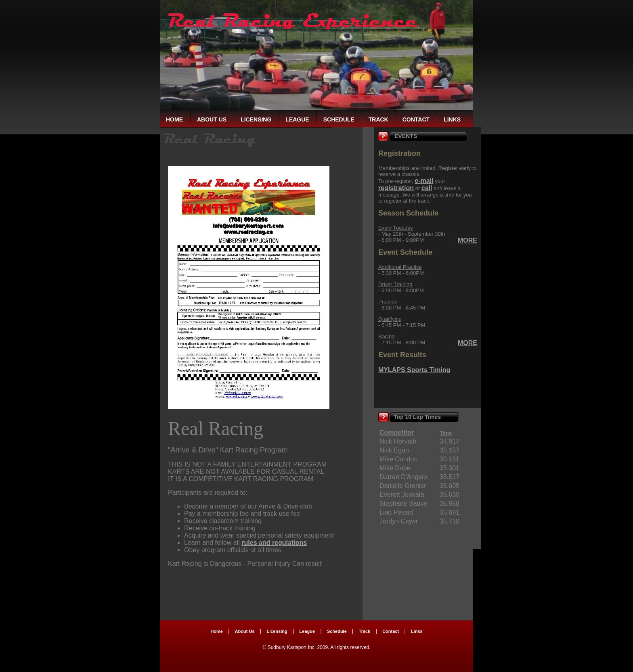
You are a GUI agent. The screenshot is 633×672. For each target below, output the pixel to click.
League (297, 119)
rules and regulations (274, 543)
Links (452, 119)
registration (396, 188)
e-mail (424, 181)
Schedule (339, 119)
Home (174, 119)
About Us (212, 119)
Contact (416, 119)
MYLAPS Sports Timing (414, 370)
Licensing (256, 119)
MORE (467, 240)
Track (378, 119)
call (427, 188)
